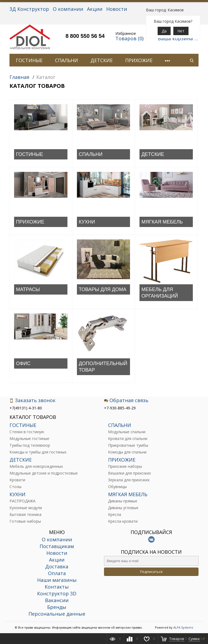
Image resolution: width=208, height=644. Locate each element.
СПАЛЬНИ (66, 60)
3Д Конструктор (29, 9)
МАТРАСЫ (28, 289)
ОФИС (23, 363)
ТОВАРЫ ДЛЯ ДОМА (103, 289)
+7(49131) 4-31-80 (26, 408)
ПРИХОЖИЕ (139, 60)
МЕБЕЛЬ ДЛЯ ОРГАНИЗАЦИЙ (160, 293)
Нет (181, 31)
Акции (95, 9)
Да (164, 31)
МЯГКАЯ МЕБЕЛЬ (162, 222)
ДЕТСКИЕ (102, 60)
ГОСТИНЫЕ (29, 60)
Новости (117, 9)
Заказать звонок (32, 400)
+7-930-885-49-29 (120, 408)
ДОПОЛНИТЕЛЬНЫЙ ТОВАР (103, 367)
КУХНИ (87, 222)
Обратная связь (126, 400)
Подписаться (151, 572)
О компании (68, 9)
